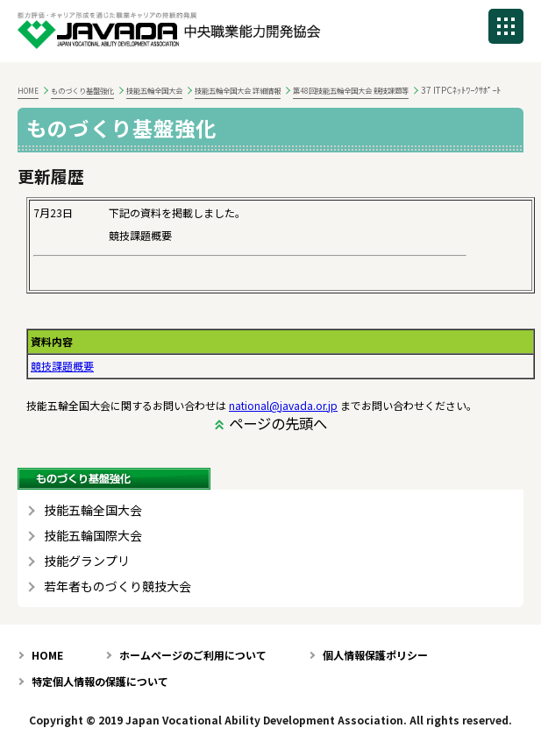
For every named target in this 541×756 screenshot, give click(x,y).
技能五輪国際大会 (93, 536)
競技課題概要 (62, 366)
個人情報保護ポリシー (375, 655)
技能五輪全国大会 (154, 90)
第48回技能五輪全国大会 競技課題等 (351, 90)
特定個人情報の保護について (100, 681)
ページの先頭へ (278, 423)
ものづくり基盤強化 (82, 90)
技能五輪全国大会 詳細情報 (238, 90)
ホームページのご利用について (193, 655)
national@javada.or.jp (283, 405)
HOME (28, 90)
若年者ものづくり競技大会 (117, 586)
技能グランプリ (87, 561)
